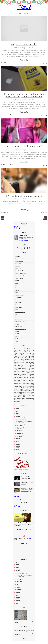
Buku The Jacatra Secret (21, 275)
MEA (16, 316)
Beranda (16, 227)
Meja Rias (18, 318)
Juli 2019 (19, 430)
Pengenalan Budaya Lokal (24, 45)
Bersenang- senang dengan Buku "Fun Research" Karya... (24, 423)
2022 (17, 413)
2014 (17, 446)
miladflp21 (18, 325)
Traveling (17, 342)
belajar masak (18, 265)
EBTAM (17, 284)
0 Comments (31, 48)
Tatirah (24, 8)
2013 (17, 447)
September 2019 (21, 427)
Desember (19, 573)
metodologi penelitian (20, 323)
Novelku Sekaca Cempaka (21, 330)
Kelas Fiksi (18, 301)
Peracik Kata (17, 508)
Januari (19, 592)
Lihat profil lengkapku (23, 241)
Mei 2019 (19, 433)
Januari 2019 (20, 438)
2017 (17, 441)
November (19, 579)
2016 (17, 443)
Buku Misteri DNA (19, 272)
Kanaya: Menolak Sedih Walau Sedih (24, 147)
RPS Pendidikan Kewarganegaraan (24, 197)
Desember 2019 (20, 419)
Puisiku (17, 337)
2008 (17, 451)
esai (16, 287)
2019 (17, 418)
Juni (18, 586)
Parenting (17, 333)
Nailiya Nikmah (24, 237)
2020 (17, 416)
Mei (18, 587)
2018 (17, 439)
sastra (17, 340)
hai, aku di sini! (17, 230)
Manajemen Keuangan (20, 313)
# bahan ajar (6, 213)
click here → (20, 636)
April (18, 589)
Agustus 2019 (20, 428)
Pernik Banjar (18, 335)
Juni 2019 (19, 431)
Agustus (19, 583)
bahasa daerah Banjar (20, 260)
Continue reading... (24, 61)
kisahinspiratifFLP (19, 304)
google (16, 506)
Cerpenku (17, 282)
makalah (17, 311)
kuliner (17, 306)
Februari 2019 (20, 436)
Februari (19, 590)
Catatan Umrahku (19, 279)
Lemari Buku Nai (19, 308)
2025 (17, 410)
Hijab (17, 294)
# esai (4, 116)
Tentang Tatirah (18, 228)
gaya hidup (18, 291)
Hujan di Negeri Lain (20, 296)
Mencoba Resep (19, 321)
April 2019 (19, 435)
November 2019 (20, 425)
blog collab (18, 267)
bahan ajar (18, 258)
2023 (17, 411)
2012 (17, 449)
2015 (17, 444)
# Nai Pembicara (6, 63)
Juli (18, 584)
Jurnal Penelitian (19, 299)
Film (16, 289)
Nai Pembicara (19, 328)
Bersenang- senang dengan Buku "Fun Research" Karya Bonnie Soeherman (24, 96)
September (19, 581)
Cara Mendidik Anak (20, 277)
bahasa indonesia (19, 262)
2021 (17, 414)
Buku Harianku (19, 270)
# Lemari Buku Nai (10, 116)
